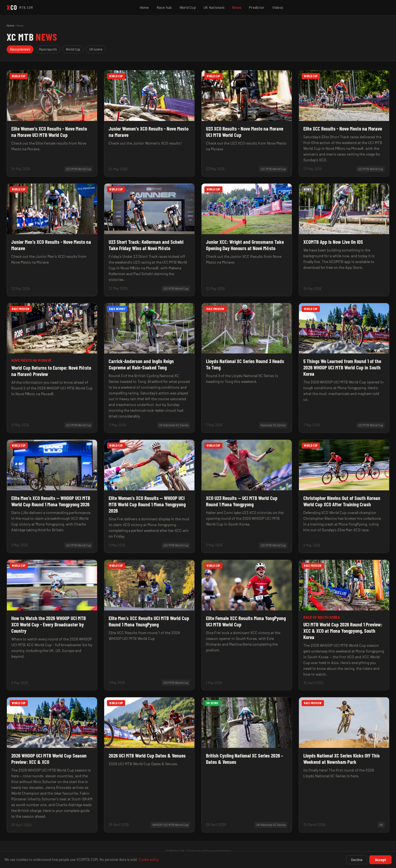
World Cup (188, 7)
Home (144, 7)
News (237, 7)
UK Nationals (214, 7)
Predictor (257, 7)
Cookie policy (149, 859)
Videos (278, 7)
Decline (357, 860)
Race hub (164, 7)
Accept (380, 860)
